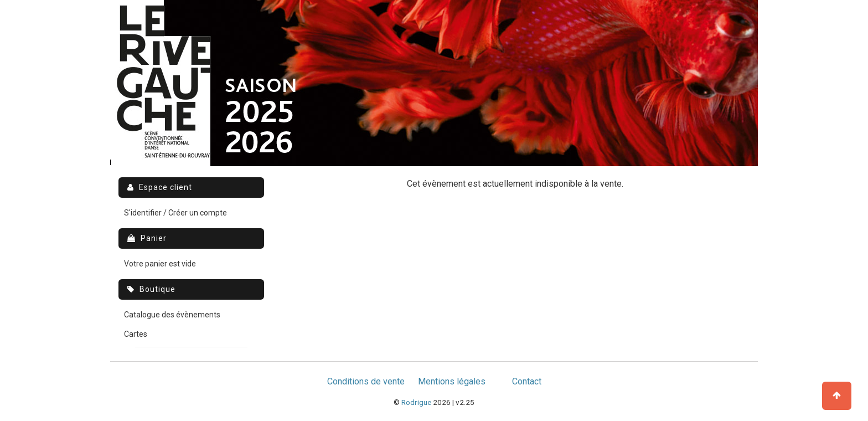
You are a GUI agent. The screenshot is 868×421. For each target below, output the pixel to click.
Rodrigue (416, 402)
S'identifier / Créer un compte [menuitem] (175, 213)
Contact (527, 381)
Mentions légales (452, 381)
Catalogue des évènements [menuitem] (172, 315)
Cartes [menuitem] (136, 334)
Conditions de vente (366, 381)
